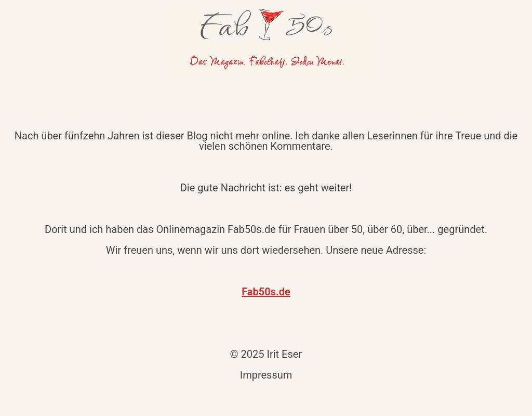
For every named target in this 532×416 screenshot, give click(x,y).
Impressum (266, 375)
